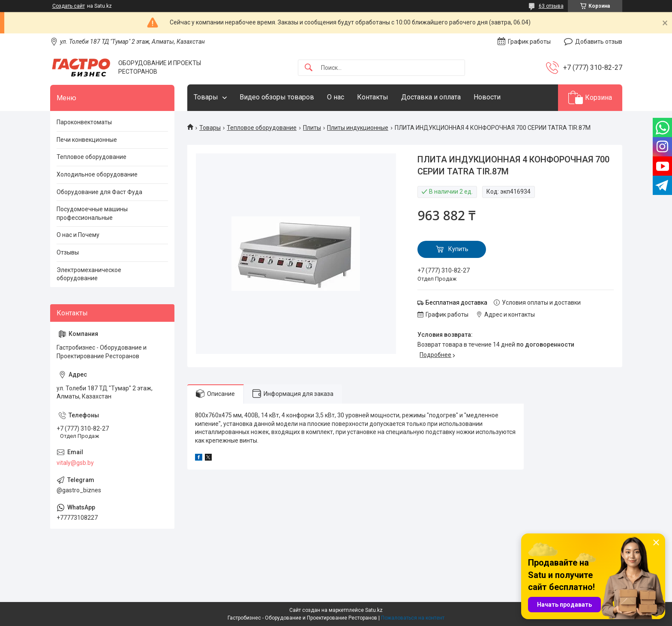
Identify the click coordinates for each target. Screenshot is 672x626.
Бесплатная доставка (456, 303)
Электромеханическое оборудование (89, 274)
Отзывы (68, 252)
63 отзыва (551, 6)
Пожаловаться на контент (413, 618)
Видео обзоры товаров (277, 97)
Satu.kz (374, 610)
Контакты (373, 97)
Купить (458, 249)
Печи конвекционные (87, 140)
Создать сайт (69, 6)
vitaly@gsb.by (75, 463)
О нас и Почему (78, 235)
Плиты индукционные (358, 128)
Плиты (312, 128)
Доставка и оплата (431, 97)
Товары (206, 97)
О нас (336, 97)
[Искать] (309, 68)
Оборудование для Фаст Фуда (99, 192)
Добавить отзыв (599, 42)
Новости (487, 97)
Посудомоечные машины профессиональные (92, 213)
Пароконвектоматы (84, 122)
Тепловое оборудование (262, 128)
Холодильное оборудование (97, 174)
